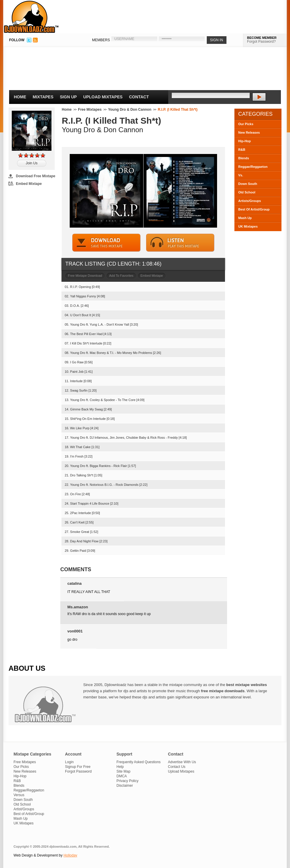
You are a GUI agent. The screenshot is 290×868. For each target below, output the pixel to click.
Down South (248, 184)
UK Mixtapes (248, 226)
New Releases (249, 132)
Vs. (241, 175)
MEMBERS (101, 40)
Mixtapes (43, 97)
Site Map (123, 771)
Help (120, 767)
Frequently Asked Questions (139, 762)
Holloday (70, 855)
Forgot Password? (261, 42)
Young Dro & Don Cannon (130, 110)
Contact (139, 97)
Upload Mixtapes (103, 97)
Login (69, 762)
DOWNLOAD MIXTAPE (106, 243)
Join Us (31, 163)
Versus (19, 795)
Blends (244, 158)
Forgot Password (78, 771)
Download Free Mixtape (36, 176)
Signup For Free (78, 767)
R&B (242, 150)
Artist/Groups (24, 809)
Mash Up (245, 218)
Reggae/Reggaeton (253, 167)
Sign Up (69, 97)
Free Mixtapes (90, 110)
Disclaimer (125, 786)
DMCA (122, 776)
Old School (247, 192)
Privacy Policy (127, 781)
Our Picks (246, 124)
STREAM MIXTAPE (180, 243)
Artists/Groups (250, 201)
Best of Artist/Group (29, 814)
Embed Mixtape (29, 184)
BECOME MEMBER (262, 38)
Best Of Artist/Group (254, 209)
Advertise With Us (182, 762)
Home (20, 97)
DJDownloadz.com (31, 17)
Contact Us (177, 767)
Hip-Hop (245, 141)
